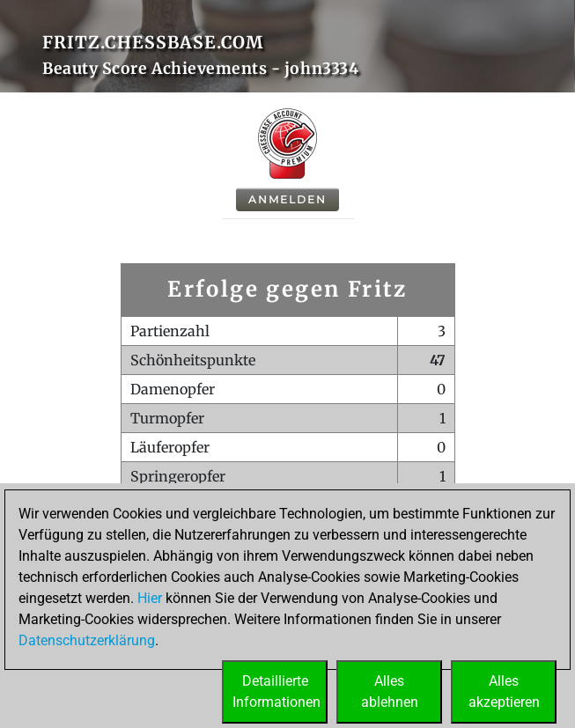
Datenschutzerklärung (87, 640)
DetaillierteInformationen (276, 691)
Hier (150, 598)
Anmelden (287, 199)
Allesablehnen (390, 691)
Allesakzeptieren (504, 691)
